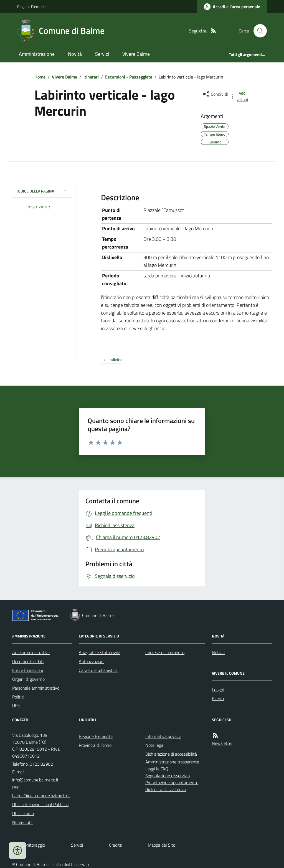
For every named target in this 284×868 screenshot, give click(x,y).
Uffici (17, 706)
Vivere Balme (136, 54)
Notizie (218, 652)
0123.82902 (41, 764)
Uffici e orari (23, 813)
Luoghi (218, 690)
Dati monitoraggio (29, 845)
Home (40, 77)
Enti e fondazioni (28, 670)
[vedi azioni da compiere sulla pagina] (240, 96)
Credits (115, 845)
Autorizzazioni (92, 661)
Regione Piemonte (32, 7)
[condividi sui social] (215, 94)
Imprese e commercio (165, 652)
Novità (75, 54)
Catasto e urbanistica (98, 670)
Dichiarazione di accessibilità (171, 754)
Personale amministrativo (36, 688)
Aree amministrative (31, 652)
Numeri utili (23, 822)
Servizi (102, 54)
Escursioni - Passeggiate (129, 77)
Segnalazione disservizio (168, 776)
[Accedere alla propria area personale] (232, 7)
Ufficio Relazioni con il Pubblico (40, 804)
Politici (18, 697)
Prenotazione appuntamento (172, 783)
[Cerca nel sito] (258, 31)
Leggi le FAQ (157, 769)
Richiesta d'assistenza (166, 789)
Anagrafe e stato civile (99, 652)
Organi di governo (28, 679)
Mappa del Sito (162, 845)
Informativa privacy (163, 736)
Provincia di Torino (95, 745)
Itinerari (91, 77)
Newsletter (222, 743)
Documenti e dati (28, 661)
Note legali (155, 745)
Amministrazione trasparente (172, 762)
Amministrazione (37, 54)
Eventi (218, 699)
